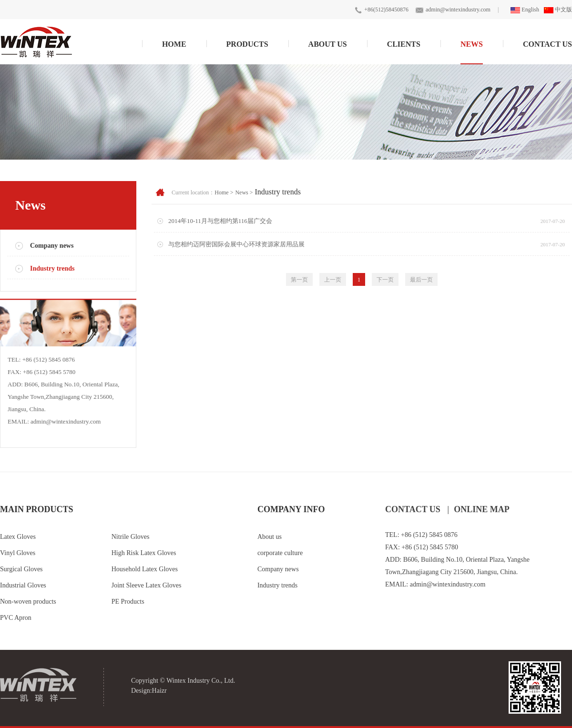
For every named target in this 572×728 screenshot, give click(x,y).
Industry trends (52, 268)
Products (247, 44)
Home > (224, 192)
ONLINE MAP (482, 509)
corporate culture (280, 553)
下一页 (385, 280)
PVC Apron (16, 618)
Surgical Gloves (21, 569)
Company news (52, 246)
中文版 (558, 10)
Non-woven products (28, 602)
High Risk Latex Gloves (144, 553)
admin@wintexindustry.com (458, 10)
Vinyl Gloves (18, 553)
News (472, 44)
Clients (404, 44)
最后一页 (421, 280)
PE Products (128, 602)
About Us (328, 44)
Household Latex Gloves (145, 569)
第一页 (299, 280)
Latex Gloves (18, 537)
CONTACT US (413, 509)
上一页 (333, 280)
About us (270, 537)
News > (244, 192)
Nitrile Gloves (131, 537)
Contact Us (547, 44)
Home (174, 44)
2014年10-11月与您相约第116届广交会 (220, 221)
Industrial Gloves (23, 585)
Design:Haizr (149, 691)
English (525, 10)
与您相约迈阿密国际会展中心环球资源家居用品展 (236, 244)
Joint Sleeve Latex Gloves (147, 585)
